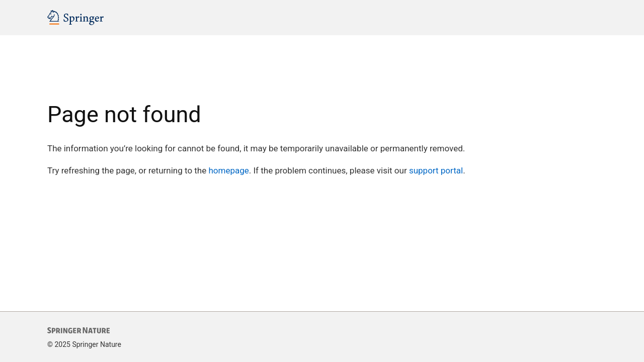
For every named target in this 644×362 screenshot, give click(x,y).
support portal (436, 170)
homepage (228, 170)
